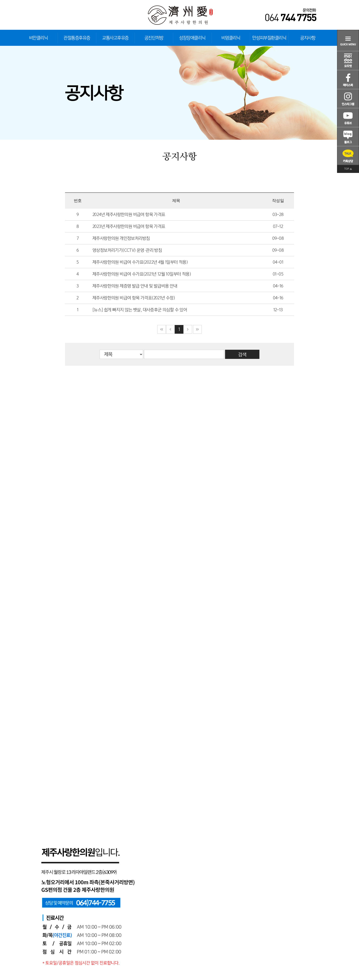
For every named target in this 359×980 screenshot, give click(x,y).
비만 (39, 38)
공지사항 (308, 38)
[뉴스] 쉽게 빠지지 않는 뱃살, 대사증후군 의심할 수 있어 (140, 310)
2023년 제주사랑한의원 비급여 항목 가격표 (129, 226)
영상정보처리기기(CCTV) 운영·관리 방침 (127, 250)
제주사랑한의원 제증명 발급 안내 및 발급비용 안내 (135, 286)
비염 (231, 38)
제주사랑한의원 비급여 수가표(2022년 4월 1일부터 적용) (140, 262)
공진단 (154, 38)
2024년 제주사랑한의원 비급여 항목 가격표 (129, 214)
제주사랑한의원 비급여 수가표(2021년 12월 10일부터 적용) (142, 274)
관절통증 (77, 38)
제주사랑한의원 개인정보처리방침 (121, 238)
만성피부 (269, 38)
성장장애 (192, 38)
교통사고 (115, 38)
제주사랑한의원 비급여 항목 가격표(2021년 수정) (134, 298)
